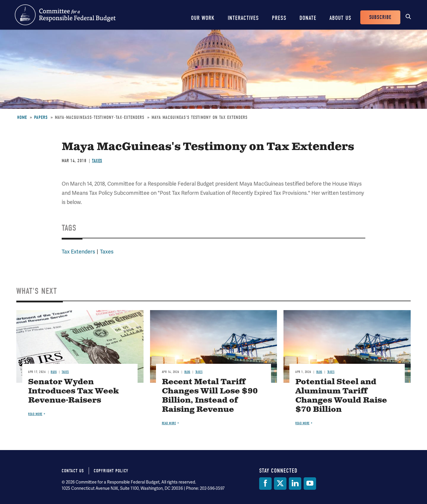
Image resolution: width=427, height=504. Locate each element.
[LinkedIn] (295, 484)
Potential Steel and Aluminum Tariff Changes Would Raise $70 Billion (341, 396)
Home (22, 117)
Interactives (243, 18)
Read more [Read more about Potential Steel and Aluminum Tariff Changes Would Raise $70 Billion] (302, 423)
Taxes (97, 161)
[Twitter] (280, 484)
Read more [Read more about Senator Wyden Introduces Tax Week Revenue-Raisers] (35, 414)
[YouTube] (310, 484)
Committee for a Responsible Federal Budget (65, 15)
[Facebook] (265, 484)
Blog (54, 372)
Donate (308, 18)
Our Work (203, 18)
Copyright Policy (111, 471)
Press (279, 18)
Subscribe (380, 17)
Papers (41, 117)
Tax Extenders (78, 252)
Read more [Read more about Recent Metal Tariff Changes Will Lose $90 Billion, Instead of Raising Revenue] (169, 423)
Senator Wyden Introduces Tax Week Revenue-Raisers (74, 391)
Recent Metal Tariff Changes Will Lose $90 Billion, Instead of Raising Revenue (210, 396)
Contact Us (73, 471)
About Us (340, 18)
